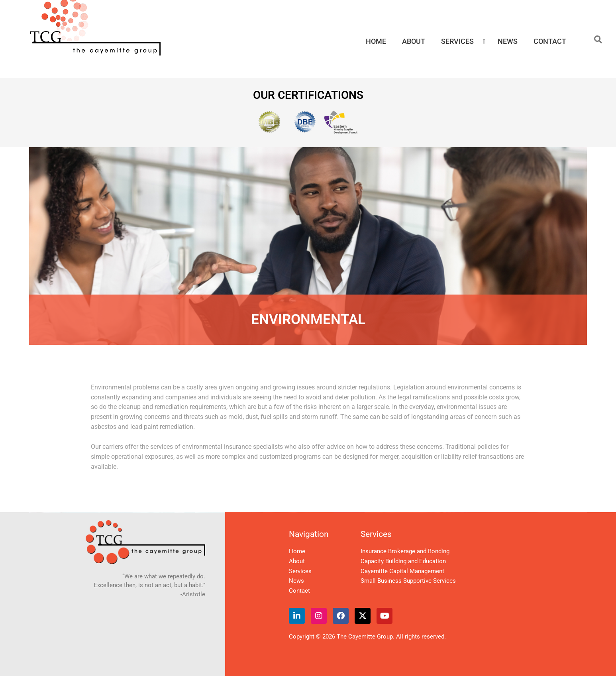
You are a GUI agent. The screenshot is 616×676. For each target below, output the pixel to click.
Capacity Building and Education (403, 561)
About (297, 561)
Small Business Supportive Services (408, 581)
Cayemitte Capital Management (402, 571)
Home (297, 551)
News (296, 581)
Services (300, 571)
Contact (299, 591)
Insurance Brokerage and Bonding (405, 551)
